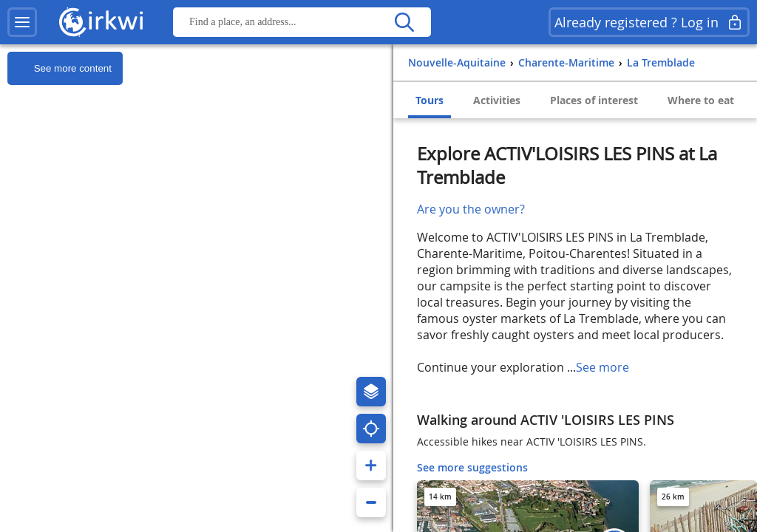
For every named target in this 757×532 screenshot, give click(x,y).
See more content (60, 69)
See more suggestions (472, 467)
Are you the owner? (471, 209)
